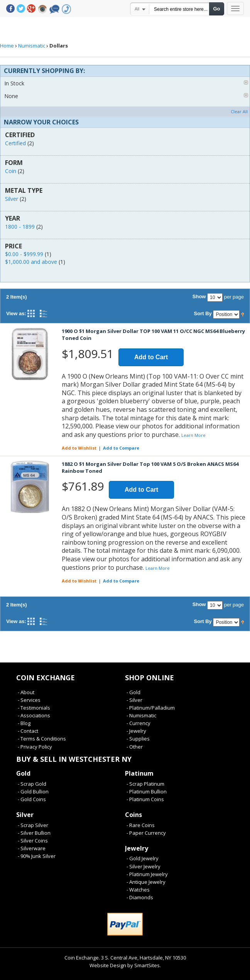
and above (31, 262)
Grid (31, 313)
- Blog (24, 723)
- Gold (133, 692)
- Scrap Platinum (145, 784)
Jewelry (137, 848)
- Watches (138, 890)
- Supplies (138, 739)
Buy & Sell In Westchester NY (74, 759)
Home (7, 46)
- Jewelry (136, 731)
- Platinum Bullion (147, 791)
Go (216, 9)
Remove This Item (246, 82)
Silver (12, 199)
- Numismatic (141, 715)
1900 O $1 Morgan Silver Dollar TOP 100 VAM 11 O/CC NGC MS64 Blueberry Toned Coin (153, 335)
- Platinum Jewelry (147, 874)
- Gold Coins (32, 799)
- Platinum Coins (145, 799)
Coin (11, 171)
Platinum (139, 773)
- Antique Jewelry (146, 882)
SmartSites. (148, 965)
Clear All (239, 111)
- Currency (139, 723)
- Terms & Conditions (42, 739)
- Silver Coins (33, 841)
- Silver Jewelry (144, 866)
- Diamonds (140, 897)
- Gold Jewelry (143, 858)
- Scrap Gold (32, 784)
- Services (29, 700)
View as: (16, 313)
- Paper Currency (146, 833)
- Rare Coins (141, 825)
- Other (135, 747)
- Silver (134, 700)
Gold (23, 773)
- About (26, 692)
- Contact (28, 731)
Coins (133, 815)
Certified (15, 143)
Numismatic (32, 46)
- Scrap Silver (33, 825)
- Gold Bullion (33, 791)
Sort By (203, 313)
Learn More (193, 435)
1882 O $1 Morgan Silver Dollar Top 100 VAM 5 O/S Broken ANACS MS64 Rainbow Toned (150, 467)
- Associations (34, 715)
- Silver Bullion (34, 833)
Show (199, 296)
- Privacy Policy (35, 747)
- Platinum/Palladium (151, 708)
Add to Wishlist (79, 448)
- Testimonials (34, 708)
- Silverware (32, 848)
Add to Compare (121, 448)
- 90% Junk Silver (37, 856)
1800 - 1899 (20, 227)
